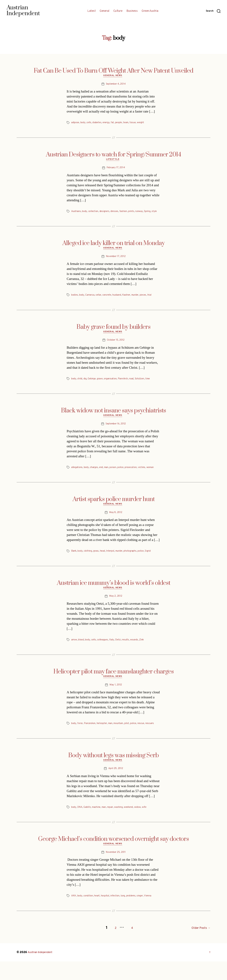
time (154, 386)
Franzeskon (92, 738)
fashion (127, 213)
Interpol (113, 564)
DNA (80, 826)
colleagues (105, 653)
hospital (108, 916)
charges (95, 476)
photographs (136, 564)
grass (98, 564)
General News (114, 76)
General (104, 11)
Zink (147, 653)
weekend (133, 826)
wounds (139, 653)
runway (145, 213)
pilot (133, 738)
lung (127, 916)
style (74, 217)
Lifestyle (113, 161)
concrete (110, 301)
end (103, 476)
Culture (118, 11)
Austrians (77, 213)
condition (89, 916)
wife (150, 826)
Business (132, 11)
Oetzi (122, 653)
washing (123, 826)
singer (146, 916)
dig (86, 386)
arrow (75, 653)
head (104, 564)
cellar (101, 301)
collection (95, 213)
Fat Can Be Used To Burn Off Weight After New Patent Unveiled (113, 71)
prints (136, 213)
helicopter (105, 738)
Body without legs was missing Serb (113, 774)
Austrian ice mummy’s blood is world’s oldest (114, 596)
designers (107, 213)
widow (143, 826)
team (130, 123)
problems (136, 916)
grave (101, 386)
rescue (149, 738)
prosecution (136, 476)
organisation (113, 386)
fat (115, 123)
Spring (153, 213)
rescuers (76, 742)
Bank (74, 564)
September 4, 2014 (116, 85)
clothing (89, 564)
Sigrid (155, 564)
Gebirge (93, 386)
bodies (75, 301)
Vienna (155, 916)
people (122, 123)
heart (99, 916)
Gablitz (88, 826)
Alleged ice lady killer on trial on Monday (113, 249)
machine (98, 826)
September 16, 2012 (116, 432)
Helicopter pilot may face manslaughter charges (114, 685)
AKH (74, 916)
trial (157, 301)
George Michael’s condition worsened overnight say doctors (113, 858)
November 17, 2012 (116, 263)
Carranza (91, 301)
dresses (118, 213)
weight (146, 123)
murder (141, 301)
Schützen (145, 386)
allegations (77, 476)
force (81, 738)
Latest (91, 11)
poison (116, 476)
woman (75, 479)
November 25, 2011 (116, 872)
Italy (115, 653)
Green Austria (150, 11)
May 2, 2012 (116, 610)
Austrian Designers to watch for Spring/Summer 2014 (113, 155)
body (83, 123)
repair (113, 826)
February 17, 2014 (116, 169)
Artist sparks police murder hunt (114, 511)
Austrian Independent (42, 971)
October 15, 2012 (116, 347)
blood (82, 653)
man (109, 476)
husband (121, 301)
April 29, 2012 (116, 788)
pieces (150, 301)
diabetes (98, 123)
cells (90, 123)
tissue (137, 123)
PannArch (126, 386)
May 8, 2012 (116, 525)
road (136, 386)
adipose (75, 123)
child (80, 386)
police (124, 476)
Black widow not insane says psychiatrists (113, 418)
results (130, 653)
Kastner (131, 301)
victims (148, 476)
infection (119, 916)
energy (108, 123)
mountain (124, 738)
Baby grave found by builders (113, 333)
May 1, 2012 (116, 699)
